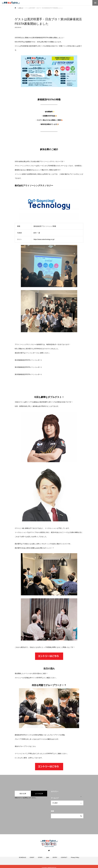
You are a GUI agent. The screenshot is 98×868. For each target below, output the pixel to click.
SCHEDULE (22, 860)
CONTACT (50, 754)
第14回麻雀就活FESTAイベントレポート (28, 360)
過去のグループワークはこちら (25, 746)
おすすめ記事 (39, 794)
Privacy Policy (75, 860)
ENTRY (55, 860)
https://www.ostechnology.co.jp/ (44, 239)
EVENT (40, 678)
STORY (40, 860)
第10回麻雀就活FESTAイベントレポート (28, 374)
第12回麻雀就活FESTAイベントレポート (28, 367)
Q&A (48, 860)
